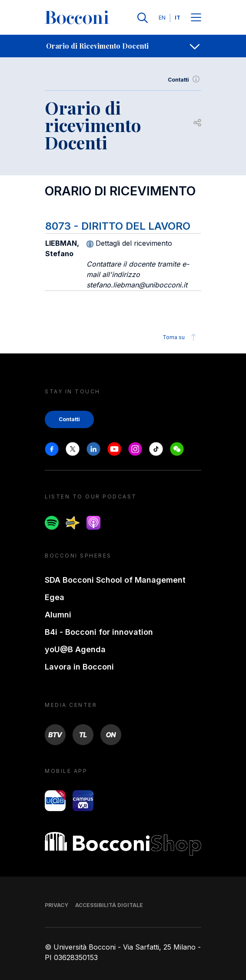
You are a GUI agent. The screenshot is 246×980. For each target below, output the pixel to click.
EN (162, 18)
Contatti (184, 80)
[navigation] (123, 46)
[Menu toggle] (196, 18)
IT (178, 18)
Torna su (181, 337)
